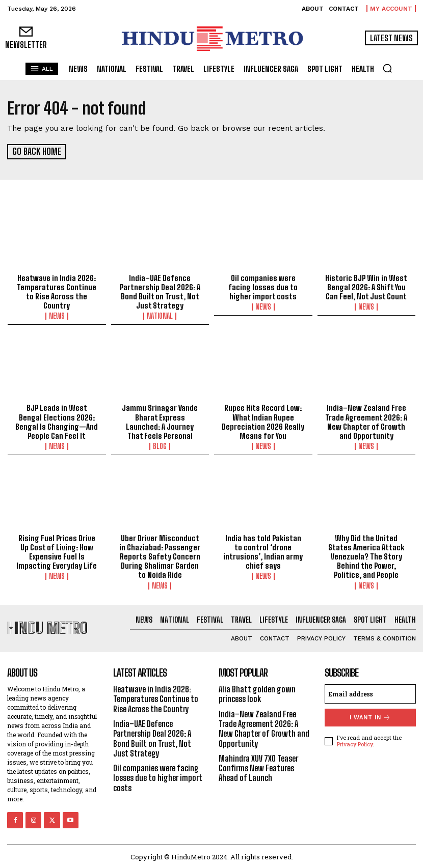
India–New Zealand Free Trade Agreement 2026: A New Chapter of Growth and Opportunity (366, 421)
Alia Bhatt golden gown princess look (257, 692)
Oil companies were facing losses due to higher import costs (263, 287)
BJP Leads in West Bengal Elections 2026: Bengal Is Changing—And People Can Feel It (57, 421)
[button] (387, 68)
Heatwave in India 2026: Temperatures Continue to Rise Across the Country (57, 291)
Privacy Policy (355, 743)
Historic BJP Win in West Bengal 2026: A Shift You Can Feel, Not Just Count (366, 287)
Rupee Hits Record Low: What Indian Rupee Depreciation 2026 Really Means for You (263, 421)
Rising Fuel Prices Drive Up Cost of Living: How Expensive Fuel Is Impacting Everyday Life (57, 551)
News (57, 316)
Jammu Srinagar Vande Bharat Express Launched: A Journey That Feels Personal (160, 421)
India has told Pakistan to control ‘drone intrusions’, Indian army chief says (263, 551)
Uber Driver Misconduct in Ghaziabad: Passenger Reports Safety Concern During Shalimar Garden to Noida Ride (160, 555)
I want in (370, 716)
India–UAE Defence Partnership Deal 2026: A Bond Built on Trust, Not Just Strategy (160, 291)
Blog (160, 445)
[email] (371, 692)
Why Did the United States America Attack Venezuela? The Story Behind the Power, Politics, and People (366, 555)
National (160, 316)
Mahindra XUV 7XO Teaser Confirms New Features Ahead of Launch (258, 766)
